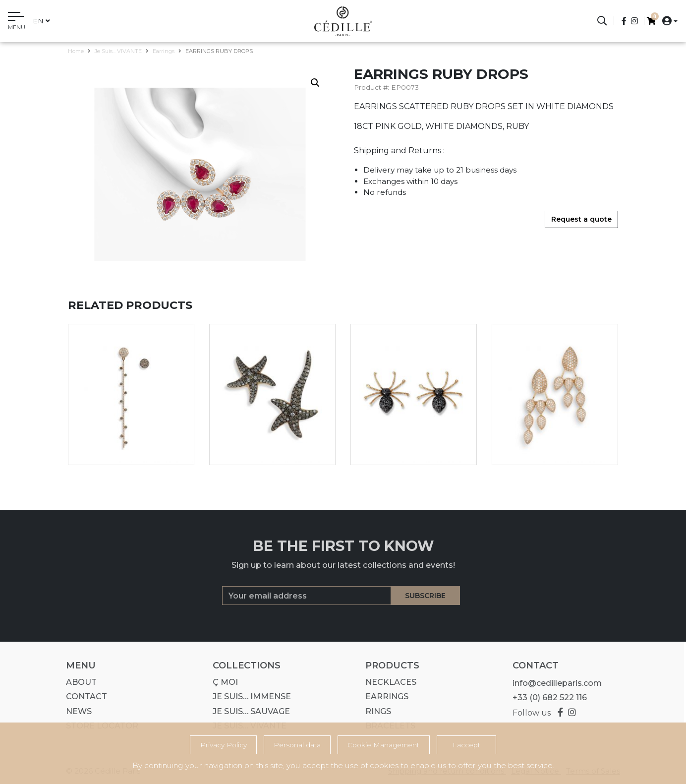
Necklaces (387, 682)
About (78, 682)
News (75, 711)
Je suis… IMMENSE (248, 696)
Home (76, 51)
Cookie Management (383, 745)
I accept (466, 745)
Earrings (164, 51)
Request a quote (581, 219)
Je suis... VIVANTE (118, 51)
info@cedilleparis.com (553, 683)
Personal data (297, 745)
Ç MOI (222, 682)
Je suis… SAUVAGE (248, 711)
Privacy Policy (224, 745)
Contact (83, 696)
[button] (667, 21)
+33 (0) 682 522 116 (546, 697)
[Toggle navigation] (17, 22)
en (41, 21)
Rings (375, 711)
